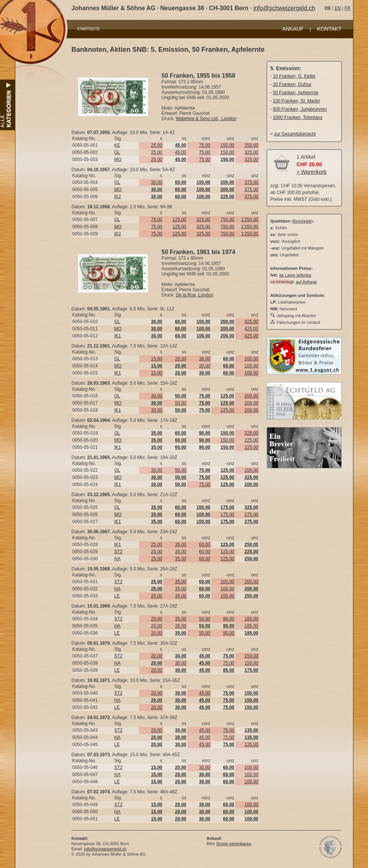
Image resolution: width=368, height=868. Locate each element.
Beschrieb (302, 221)
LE (117, 596)
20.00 (180, 359)
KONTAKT (329, 29)
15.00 (156, 359)
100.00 (252, 359)
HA (118, 559)
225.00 (252, 433)
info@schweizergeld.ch (284, 8)
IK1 (118, 336)
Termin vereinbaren (233, 844)
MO (118, 159)
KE (117, 145)
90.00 (228, 619)
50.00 (180, 403)
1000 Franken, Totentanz (298, 117)
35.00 (180, 545)
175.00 (228, 514)
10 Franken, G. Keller (294, 76)
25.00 (156, 145)
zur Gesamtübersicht (295, 134)
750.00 (228, 220)
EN (338, 8)
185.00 (252, 619)
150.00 (228, 145)
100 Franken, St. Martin (296, 101)
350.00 (252, 145)
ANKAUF (293, 29)
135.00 (252, 745)
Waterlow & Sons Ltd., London (206, 119)
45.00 (180, 152)
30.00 (156, 182)
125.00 (179, 220)
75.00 (204, 145)
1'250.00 (250, 220)
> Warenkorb (312, 172)
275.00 (252, 514)
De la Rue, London (195, 295)
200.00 (252, 396)
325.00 (252, 152)
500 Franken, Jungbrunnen (300, 109)
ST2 (119, 552)
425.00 (252, 322)
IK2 (118, 197)
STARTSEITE (89, 29)
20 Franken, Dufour (292, 84)
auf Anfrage (306, 282)
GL (117, 152)
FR (347, 8)
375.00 (252, 182)
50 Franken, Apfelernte (295, 93)
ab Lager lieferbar (295, 275)
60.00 (204, 545)
